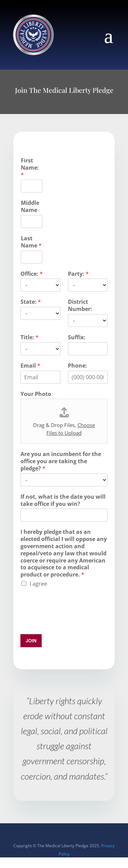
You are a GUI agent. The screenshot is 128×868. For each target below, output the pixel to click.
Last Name (31, 242)
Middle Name (30, 207)
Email (30, 366)
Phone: (77, 366)
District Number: (80, 305)
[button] (109, 35)
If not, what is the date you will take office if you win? (63, 500)
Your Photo (36, 394)
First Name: (30, 168)
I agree (38, 584)
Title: (30, 337)
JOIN (31, 641)
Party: (78, 274)
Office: (32, 274)
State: (31, 302)
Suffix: (77, 337)
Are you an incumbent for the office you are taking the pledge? (61, 461)
